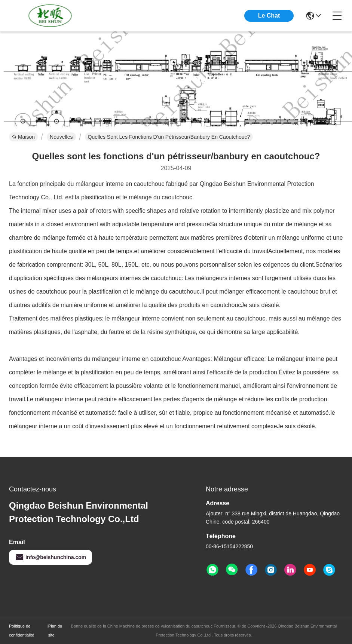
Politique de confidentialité (22, 631)
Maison (23, 137)
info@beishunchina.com (50, 557)
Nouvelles (61, 137)
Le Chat (269, 16)
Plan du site (55, 631)
